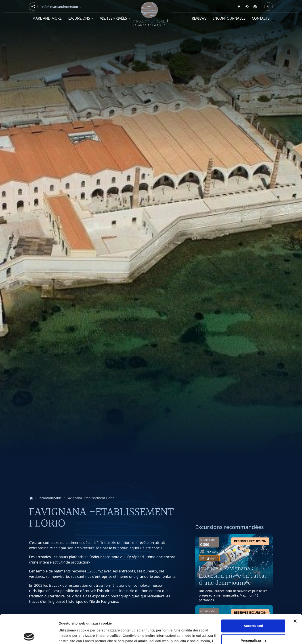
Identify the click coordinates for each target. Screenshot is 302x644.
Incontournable (229, 18)
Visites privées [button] (114, 18)
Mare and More (47, 18)
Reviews (199, 18)
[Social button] (33, 6)
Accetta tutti (253, 597)
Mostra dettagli (71, 635)
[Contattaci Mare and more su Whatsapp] (247, 7)
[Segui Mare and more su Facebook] (239, 7)
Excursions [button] (80, 18)
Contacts (261, 18)
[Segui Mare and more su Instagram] (255, 7)
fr (268, 6)
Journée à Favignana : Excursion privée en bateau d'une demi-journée (233, 576)
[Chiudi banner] (295, 592)
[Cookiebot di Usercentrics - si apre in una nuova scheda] (29, 635)
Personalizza (253, 612)
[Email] (61, 7)
